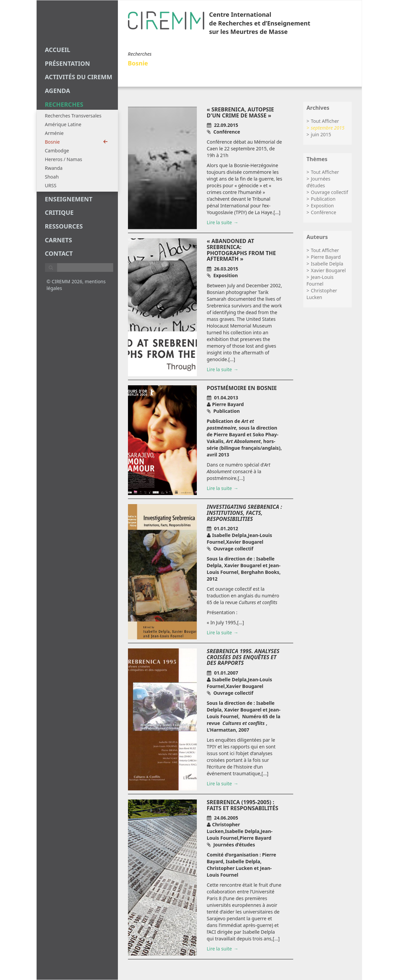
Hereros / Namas (64, 159)
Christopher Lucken (322, 294)
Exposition (322, 206)
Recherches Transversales (73, 116)
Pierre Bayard (326, 257)
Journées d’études (319, 182)
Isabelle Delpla (327, 264)
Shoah (52, 177)
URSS (51, 185)
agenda (58, 91)
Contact (59, 253)
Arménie (54, 133)
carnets (59, 240)
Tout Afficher (325, 121)
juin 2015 (321, 134)
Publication (323, 199)
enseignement (69, 199)
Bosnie (76, 142)
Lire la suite (219, 222)
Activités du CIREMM (79, 77)
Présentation (68, 63)
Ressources (64, 226)
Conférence (324, 212)
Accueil (58, 50)
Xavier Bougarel (328, 270)
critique (59, 212)
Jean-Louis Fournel (320, 280)
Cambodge (57, 151)
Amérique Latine (63, 124)
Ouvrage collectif (330, 192)
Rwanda (54, 168)
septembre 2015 (328, 128)
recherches (64, 104)
